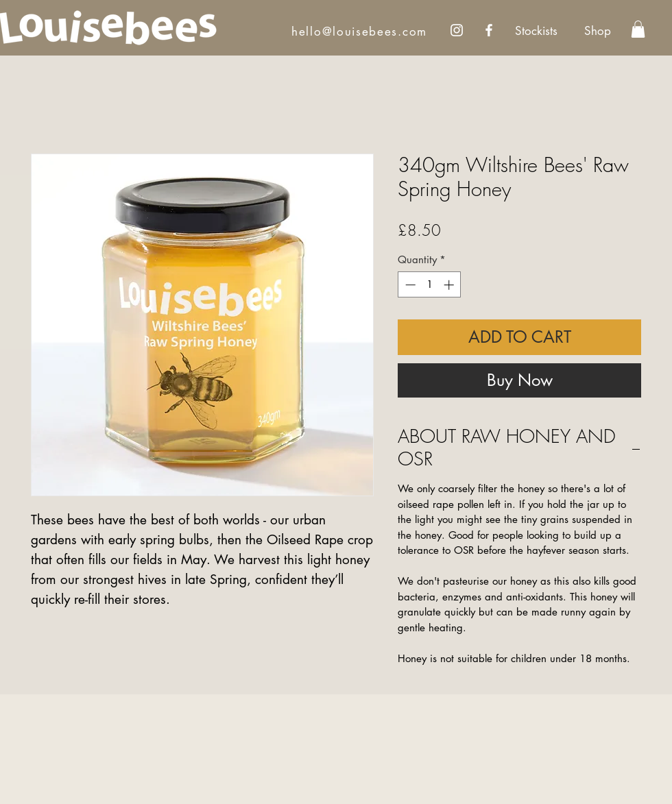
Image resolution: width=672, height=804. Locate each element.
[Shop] (597, 32)
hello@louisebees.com (359, 32)
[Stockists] (536, 32)
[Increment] (450, 285)
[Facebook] (489, 30)
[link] (638, 29)
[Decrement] (409, 285)
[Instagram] (457, 30)
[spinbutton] (430, 285)
